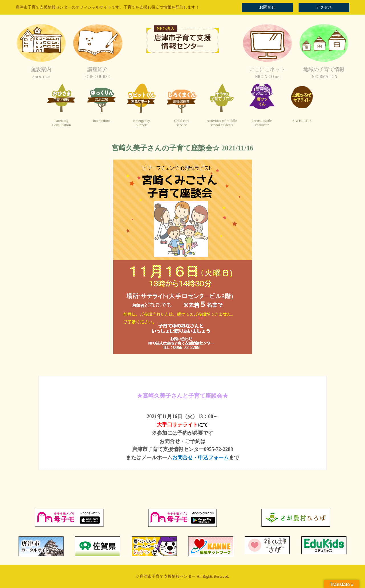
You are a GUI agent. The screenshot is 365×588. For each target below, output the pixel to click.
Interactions (101, 121)
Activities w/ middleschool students (222, 123)
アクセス (324, 7)
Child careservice (182, 123)
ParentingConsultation (61, 123)
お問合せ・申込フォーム (200, 458)
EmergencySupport (142, 123)
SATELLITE (302, 121)
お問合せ (267, 7)
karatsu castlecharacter (262, 123)
